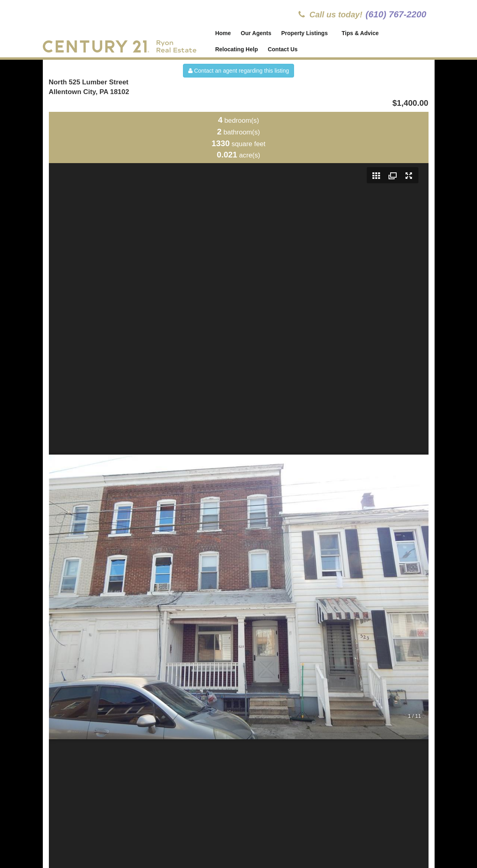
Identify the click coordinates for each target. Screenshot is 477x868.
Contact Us (283, 49)
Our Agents (256, 33)
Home (223, 33)
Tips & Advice (361, 33)
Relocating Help (237, 49)
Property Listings (305, 33)
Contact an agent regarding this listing (239, 71)
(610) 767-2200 (396, 14)
